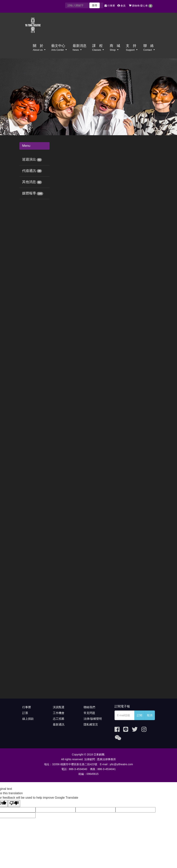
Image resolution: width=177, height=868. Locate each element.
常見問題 (89, 713)
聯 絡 (149, 48)
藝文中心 (59, 48)
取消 (150, 715)
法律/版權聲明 (93, 719)
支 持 (132, 48)
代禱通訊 (29, 171)
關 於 (39, 48)
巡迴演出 (29, 159)
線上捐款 (28, 719)
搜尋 (95, 5)
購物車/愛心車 (141, 6)
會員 (122, 6)
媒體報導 (29, 193)
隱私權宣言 (91, 724)
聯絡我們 (89, 707)
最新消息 (80, 48)
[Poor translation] (14, 804)
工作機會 (59, 713)
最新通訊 (59, 724)
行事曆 (110, 6)
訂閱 (140, 715)
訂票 (25, 713)
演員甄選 (59, 707)
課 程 (98, 48)
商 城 (115, 48)
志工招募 (59, 719)
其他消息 (29, 182)
